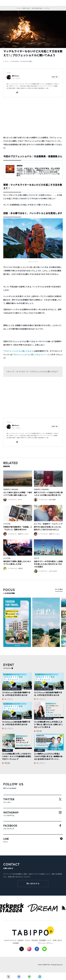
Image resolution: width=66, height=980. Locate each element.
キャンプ (11, 372)
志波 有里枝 (52, 500)
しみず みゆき (53, 571)
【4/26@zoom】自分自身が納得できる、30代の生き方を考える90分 (16, 723)
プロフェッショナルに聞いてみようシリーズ (31, 355)
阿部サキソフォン (23, 534)
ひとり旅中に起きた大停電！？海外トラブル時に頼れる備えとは (18, 494)
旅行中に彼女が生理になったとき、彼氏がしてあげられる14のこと (48, 528)
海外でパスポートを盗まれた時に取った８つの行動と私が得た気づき (48, 494)
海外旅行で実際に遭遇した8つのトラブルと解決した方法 (17, 563)
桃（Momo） (16, 76)
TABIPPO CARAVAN (11, 489)
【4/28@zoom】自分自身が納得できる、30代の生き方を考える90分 (16, 694)
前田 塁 (20, 568)
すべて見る (59, 589)
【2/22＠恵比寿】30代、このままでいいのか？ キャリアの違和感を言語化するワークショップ (17, 756)
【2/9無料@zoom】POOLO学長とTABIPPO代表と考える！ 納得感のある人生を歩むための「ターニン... (48, 756)
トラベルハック (23, 372)
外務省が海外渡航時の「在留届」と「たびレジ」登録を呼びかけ (18, 528)
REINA (20, 500)
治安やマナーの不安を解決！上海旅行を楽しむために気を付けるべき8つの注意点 (48, 564)
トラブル (7, 524)
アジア (37, 558)
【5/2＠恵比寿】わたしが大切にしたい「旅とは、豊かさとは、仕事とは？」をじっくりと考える (49, 724)
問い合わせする (33, 884)
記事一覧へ (55, 77)
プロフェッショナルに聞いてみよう (19, 351)
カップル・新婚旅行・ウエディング (48, 524)
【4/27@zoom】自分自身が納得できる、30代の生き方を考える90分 (48, 694)
